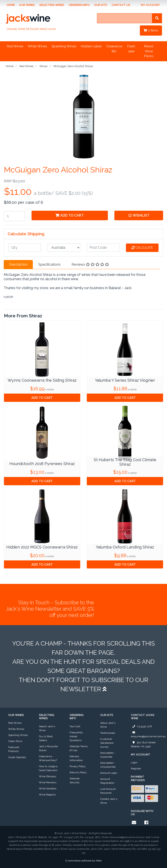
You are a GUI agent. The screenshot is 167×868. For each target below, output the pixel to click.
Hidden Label (91, 46)
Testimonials (108, 733)
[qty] (25, 248)
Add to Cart (70, 215)
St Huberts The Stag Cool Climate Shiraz (125, 462)
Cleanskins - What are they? (48, 758)
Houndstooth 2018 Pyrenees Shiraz (42, 464)
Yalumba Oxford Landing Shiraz (125, 547)
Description (18, 264)
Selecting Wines (52, 5)
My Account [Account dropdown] (151, 5)
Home (11, 5)
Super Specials (17, 757)
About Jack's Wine (108, 725)
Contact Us (121, 5)
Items (151, 30)
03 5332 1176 (141, 726)
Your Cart (75, 726)
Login (134, 762)
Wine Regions (47, 795)
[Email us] (134, 823)
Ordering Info (79, 5)
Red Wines (15, 46)
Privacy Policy (78, 766)
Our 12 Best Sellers (46, 738)
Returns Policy (78, 772)
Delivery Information (76, 758)
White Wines (37, 46)
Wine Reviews (48, 782)
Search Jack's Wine (47, 728)
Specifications (49, 264)
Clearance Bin (114, 49)
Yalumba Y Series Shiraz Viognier (125, 380)
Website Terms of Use (79, 748)
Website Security (75, 780)
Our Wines (27, 5)
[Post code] (103, 248)
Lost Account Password (108, 791)
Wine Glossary (48, 776)
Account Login (109, 773)
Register (136, 769)
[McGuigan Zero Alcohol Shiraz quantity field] (14, 216)
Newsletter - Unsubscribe (108, 765)
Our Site (101, 5)
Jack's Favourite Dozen (48, 748)
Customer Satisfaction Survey (107, 743)
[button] (139, 215)
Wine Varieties (48, 788)
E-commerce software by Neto (83, 861)
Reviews (90, 264)
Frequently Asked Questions (76, 736)
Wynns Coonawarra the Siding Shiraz (42, 380)
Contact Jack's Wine (109, 801)
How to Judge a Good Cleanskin (48, 768)
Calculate (142, 248)
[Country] (64, 248)
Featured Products (14, 749)
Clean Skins (15, 741)
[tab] (18, 265)
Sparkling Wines (64, 46)
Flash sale (131, 49)
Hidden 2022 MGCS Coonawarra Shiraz (42, 547)
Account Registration (107, 781)
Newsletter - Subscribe (108, 755)
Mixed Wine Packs (149, 51)
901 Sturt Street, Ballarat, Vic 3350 (144, 744)
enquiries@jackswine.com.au (148, 734)
